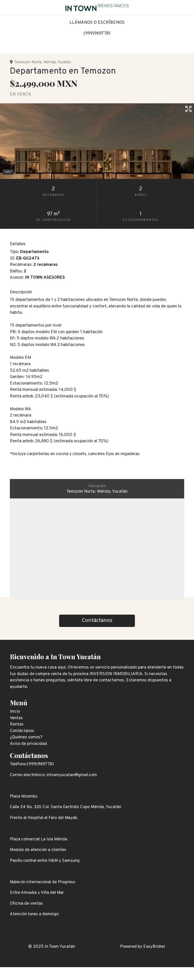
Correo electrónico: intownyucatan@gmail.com (53, 775)
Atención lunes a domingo (34, 914)
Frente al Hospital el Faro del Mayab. (44, 818)
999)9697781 (98, 34)
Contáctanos (29, 755)
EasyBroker (154, 947)
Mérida (50, 62)
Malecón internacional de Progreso (42, 882)
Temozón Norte (28, 62)
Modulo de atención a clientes (38, 850)
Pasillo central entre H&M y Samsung (45, 861)
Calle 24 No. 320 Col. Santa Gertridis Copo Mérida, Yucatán (66, 807)
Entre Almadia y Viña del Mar (37, 893)
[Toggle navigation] (186, 8)
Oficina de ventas (26, 904)
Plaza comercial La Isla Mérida (39, 839)
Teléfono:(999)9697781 (32, 764)
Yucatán (64, 62)
